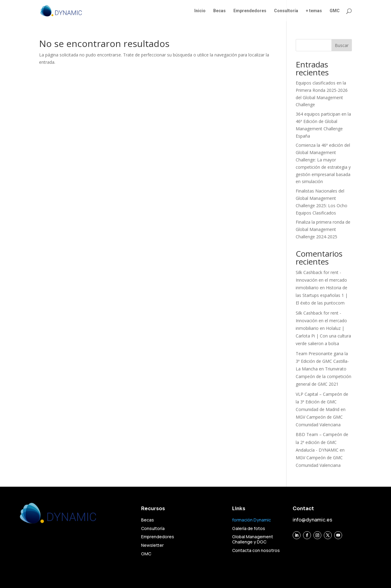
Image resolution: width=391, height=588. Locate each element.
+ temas (314, 11)
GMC (335, 11)
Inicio (200, 11)
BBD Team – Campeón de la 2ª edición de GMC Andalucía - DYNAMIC (322, 442)
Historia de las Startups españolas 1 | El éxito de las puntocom (322, 295)
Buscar (342, 45)
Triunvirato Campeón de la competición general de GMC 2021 (323, 376)
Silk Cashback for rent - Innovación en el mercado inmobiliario (321, 280)
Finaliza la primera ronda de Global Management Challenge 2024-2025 (323, 229)
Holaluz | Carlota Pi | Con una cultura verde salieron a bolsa (323, 336)
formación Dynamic (252, 520)
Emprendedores (250, 11)
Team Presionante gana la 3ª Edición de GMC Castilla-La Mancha (322, 361)
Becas (219, 11)
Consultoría (286, 11)
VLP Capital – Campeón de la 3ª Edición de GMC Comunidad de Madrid (322, 402)
